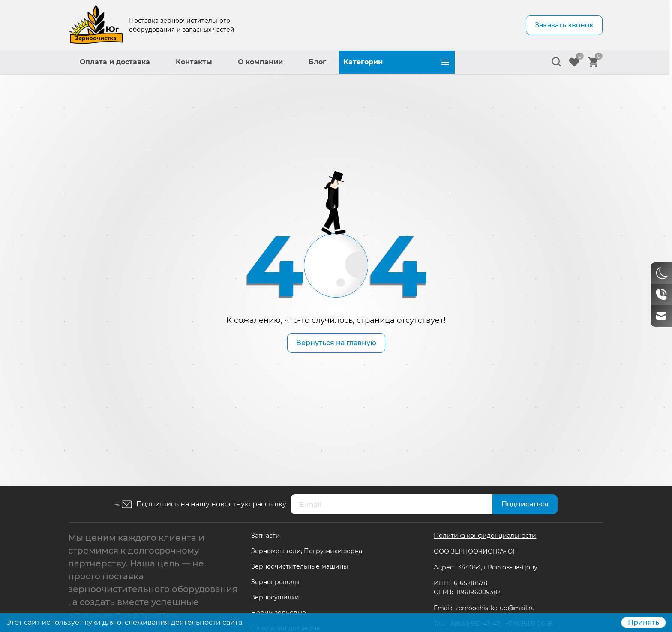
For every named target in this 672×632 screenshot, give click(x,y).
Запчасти (265, 536)
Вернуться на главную (336, 343)
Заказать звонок (564, 25)
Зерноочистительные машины (300, 566)
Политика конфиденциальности (485, 536)
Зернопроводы (275, 582)
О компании (376, 62)
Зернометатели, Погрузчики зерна (307, 551)
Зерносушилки (275, 597)
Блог (433, 62)
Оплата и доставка (231, 62)
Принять (643, 622)
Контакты (310, 62)
